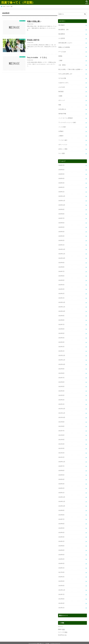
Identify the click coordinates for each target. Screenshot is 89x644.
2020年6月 (61, 469)
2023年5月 (61, 333)
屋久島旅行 (62, 25)
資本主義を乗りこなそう (65, 43)
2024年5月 (61, 280)
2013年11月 (62, 589)
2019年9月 (61, 509)
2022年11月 (62, 359)
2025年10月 (62, 205)
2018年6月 (61, 549)
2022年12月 (62, 355)
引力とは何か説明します (65, 74)
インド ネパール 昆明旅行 (66, 118)
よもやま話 (62, 87)
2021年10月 (62, 416)
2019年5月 (61, 527)
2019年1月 (61, 540)
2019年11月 (62, 500)
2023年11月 (62, 306)
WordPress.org (62, 633)
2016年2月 (61, 575)
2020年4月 (61, 478)
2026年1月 (61, 191)
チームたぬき (62, 52)
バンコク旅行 (62, 127)
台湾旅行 (61, 131)
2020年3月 (61, 483)
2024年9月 (61, 262)
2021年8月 (61, 425)
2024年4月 (61, 284)
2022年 (8, 7)
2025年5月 (61, 227)
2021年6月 (61, 434)
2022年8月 (61, 372)
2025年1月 (61, 244)
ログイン (61, 625)
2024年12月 (62, 249)
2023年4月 (61, 337)
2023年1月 (61, 350)
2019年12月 (62, 496)
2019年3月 (61, 536)
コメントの (63, 631)
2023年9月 (61, 315)
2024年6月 (61, 275)
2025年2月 (61, 240)
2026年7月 (61, 165)
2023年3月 (61, 341)
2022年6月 (61, 381)
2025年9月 (61, 209)
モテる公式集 (62, 78)
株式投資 (61, 91)
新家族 (60, 56)
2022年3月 (61, 394)
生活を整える (62, 109)
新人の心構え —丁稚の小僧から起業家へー (71, 69)
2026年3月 (61, 182)
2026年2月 (61, 187)
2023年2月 (61, 346)
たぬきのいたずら (63, 83)
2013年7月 (61, 593)
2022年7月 (61, 377)
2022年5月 (61, 385)
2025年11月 (62, 200)
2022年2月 (61, 399)
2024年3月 (61, 288)
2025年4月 (61, 231)
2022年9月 (61, 368)
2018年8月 (61, 544)
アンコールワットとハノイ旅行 (67, 122)
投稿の (61, 628)
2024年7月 (61, 271)
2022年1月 (61, 403)
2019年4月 (61, 531)
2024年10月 (62, 258)
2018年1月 (61, 566)
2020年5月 (61, 474)
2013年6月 (61, 597)
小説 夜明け (62, 65)
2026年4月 (61, 178)
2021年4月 (61, 443)
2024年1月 (61, 297)
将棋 (60, 105)
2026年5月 (61, 174)
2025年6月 (61, 222)
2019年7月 (61, 518)
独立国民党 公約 (63, 30)
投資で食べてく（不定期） (18, 2)
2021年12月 (62, 408)
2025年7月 (61, 218)
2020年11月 (62, 461)
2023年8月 (61, 319)
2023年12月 (62, 302)
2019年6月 (61, 522)
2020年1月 (61, 491)
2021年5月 (61, 438)
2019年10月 (62, 505)
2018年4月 (61, 558)
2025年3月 (61, 235)
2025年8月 (61, 213)
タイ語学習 (62, 38)
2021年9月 (61, 421)
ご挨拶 (60, 60)
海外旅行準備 (62, 113)
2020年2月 (61, 487)
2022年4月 (61, 390)
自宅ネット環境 (63, 149)
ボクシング (62, 100)
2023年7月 (61, 324)
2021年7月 (61, 430)
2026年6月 (61, 169)
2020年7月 (61, 465)
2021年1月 (61, 456)
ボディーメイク (63, 144)
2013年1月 (61, 606)
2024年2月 (61, 293)
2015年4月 (61, 584)
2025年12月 (62, 196)
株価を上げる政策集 (64, 47)
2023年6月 (61, 328)
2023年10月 (62, 310)
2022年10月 (62, 363)
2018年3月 (61, 562)
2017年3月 (61, 571)
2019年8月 (61, 513)
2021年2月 (61, 452)
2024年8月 (61, 266)
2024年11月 (62, 253)
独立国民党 (62, 34)
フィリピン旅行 (63, 140)
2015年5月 (61, 580)
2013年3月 (61, 602)
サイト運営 (62, 153)
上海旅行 (61, 135)
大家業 (60, 96)
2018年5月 (61, 553)
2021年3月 (61, 447)
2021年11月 (62, 412)
